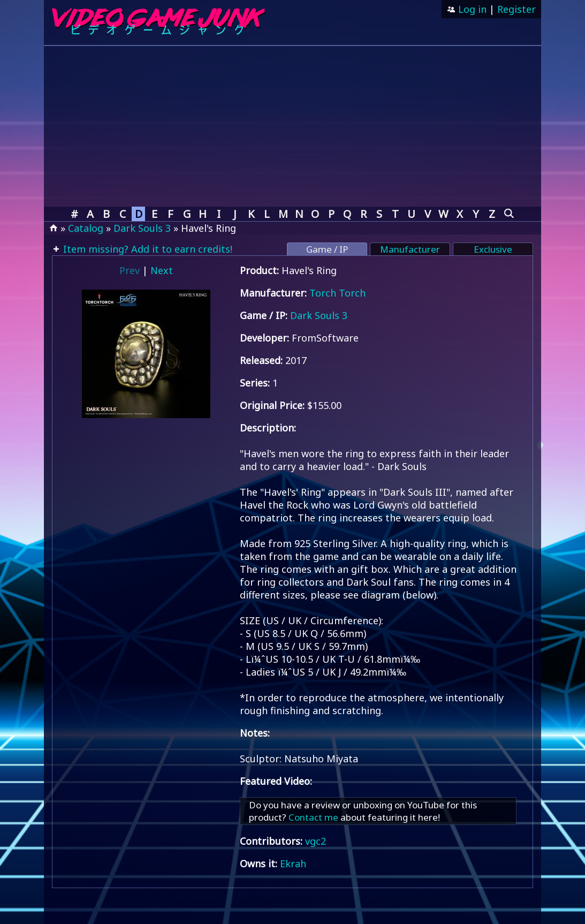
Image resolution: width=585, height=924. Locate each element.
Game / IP (327, 249)
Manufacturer (410, 249)
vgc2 (316, 841)
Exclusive (493, 249)
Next (162, 270)
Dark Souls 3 (142, 228)
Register (516, 9)
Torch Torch (337, 293)
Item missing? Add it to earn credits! (146, 249)
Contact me (313, 817)
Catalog (86, 228)
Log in (471, 9)
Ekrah (293, 864)
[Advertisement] (292, 126)
